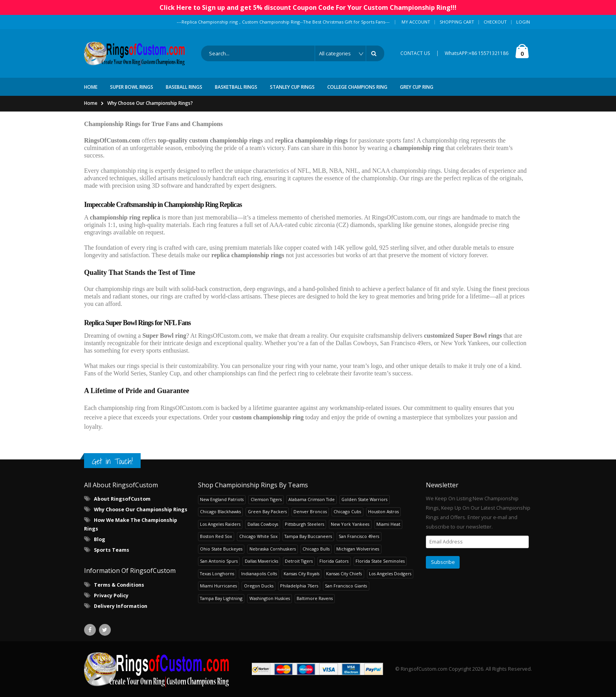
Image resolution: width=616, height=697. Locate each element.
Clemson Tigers (266, 499)
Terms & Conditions (119, 585)
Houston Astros (383, 511)
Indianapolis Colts (259, 574)
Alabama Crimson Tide (312, 499)
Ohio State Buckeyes (221, 549)
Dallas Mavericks (261, 561)
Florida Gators (334, 561)
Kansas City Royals (302, 574)
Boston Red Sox (216, 536)
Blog (100, 539)
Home (91, 103)
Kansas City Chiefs (344, 574)
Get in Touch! (112, 461)
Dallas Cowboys (263, 524)
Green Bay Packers (267, 511)
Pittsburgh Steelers (304, 524)
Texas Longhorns (217, 574)
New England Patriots (222, 499)
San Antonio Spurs (219, 561)
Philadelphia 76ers (299, 586)
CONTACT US (415, 53)
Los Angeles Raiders (220, 524)
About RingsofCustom (122, 499)
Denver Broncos (310, 511)
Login (523, 22)
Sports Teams (112, 550)
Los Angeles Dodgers (390, 574)
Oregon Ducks (259, 586)
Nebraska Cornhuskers (273, 549)
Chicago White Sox (258, 536)
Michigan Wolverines (358, 549)
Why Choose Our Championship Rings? (150, 103)
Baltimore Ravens (315, 598)
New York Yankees (350, 524)
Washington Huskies (270, 598)
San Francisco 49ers (359, 536)
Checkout (495, 22)
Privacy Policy (111, 595)
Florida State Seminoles (380, 561)
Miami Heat (388, 524)
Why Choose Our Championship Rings (141, 509)
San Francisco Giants (346, 586)
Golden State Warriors (364, 499)
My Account (416, 22)
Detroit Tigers (299, 561)
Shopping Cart (457, 22)
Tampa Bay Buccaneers (308, 536)
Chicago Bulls (316, 549)
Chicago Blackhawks (220, 511)
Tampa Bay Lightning (221, 598)
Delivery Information (121, 606)
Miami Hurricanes (218, 586)
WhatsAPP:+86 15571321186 (477, 53)
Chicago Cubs (347, 511)
